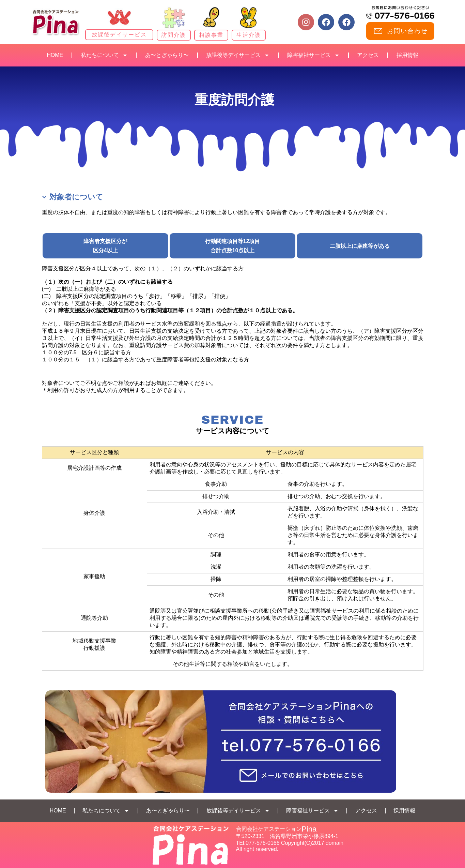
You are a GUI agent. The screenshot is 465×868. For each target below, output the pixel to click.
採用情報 (407, 55)
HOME (55, 55)
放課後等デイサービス (238, 55)
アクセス (368, 55)
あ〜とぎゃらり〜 (167, 55)
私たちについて (104, 55)
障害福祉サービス (313, 55)
